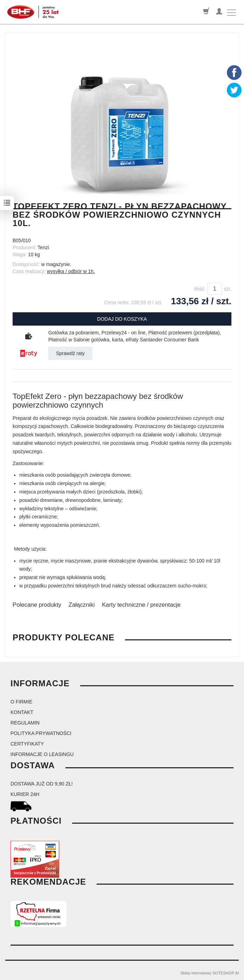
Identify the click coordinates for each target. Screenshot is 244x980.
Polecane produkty (37, 605)
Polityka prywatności (41, 733)
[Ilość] (215, 289)
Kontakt (22, 712)
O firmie (21, 702)
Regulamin (25, 723)
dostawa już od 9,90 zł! (42, 784)
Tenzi (43, 247)
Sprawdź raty (70, 353)
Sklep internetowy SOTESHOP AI (210, 973)
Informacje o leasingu (42, 754)
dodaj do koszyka (122, 319)
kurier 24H (25, 794)
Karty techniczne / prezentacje (141, 605)
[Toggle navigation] (231, 13)
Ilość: (200, 289)
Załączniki (82, 605)
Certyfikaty (27, 744)
